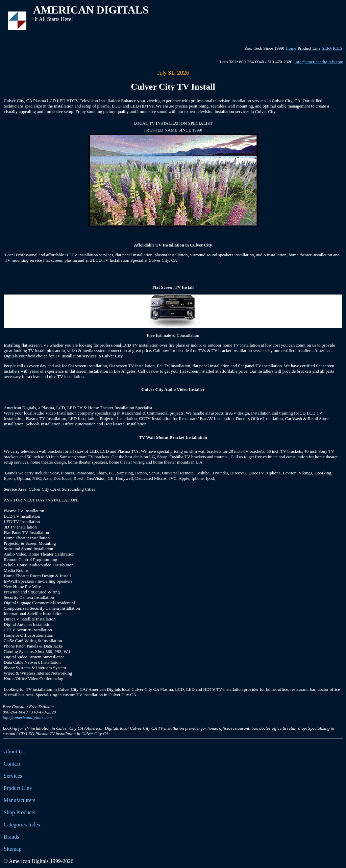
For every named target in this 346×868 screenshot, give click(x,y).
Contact (12, 764)
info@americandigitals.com (319, 62)
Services (13, 776)
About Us (14, 752)
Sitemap (13, 849)
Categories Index (22, 825)
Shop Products (19, 812)
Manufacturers (19, 800)
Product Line (18, 788)
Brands (11, 837)
